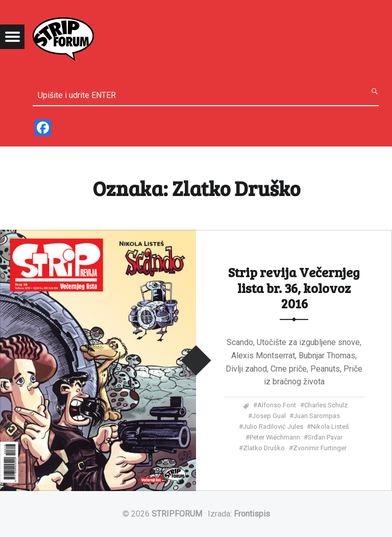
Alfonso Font (277, 405)
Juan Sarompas (317, 416)
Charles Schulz (326, 405)
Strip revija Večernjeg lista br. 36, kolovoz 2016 (294, 287)
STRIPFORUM (177, 514)
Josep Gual (269, 416)
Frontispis (252, 514)
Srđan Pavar (325, 437)
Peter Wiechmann (275, 437)
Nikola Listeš (330, 426)
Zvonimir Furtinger (320, 448)
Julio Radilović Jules (273, 426)
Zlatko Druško (264, 448)
